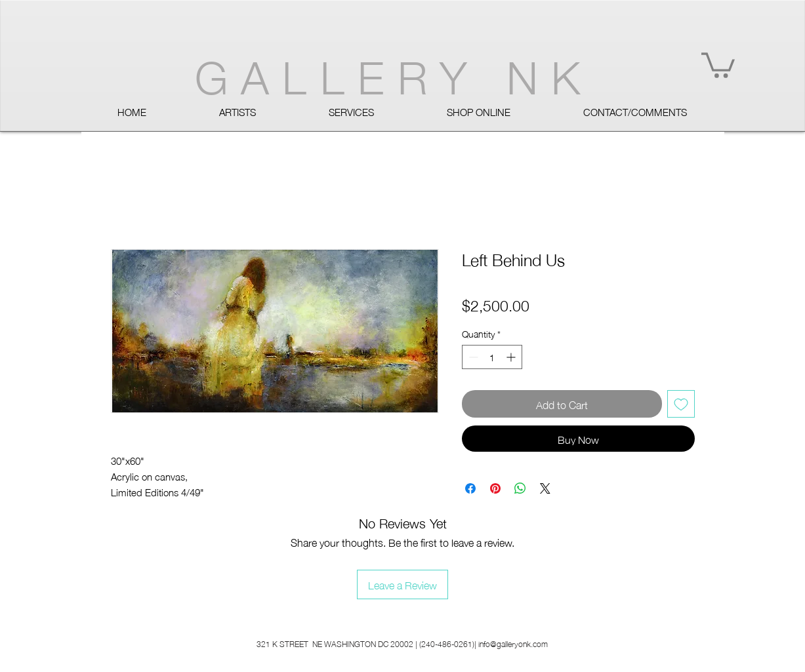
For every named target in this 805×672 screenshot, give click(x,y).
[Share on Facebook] (470, 488)
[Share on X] (545, 488)
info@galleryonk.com (513, 643)
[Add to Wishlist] (681, 404)
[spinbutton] (492, 357)
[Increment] (512, 357)
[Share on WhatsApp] (520, 488)
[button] (718, 64)
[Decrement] (472, 357)
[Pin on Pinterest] (495, 488)
